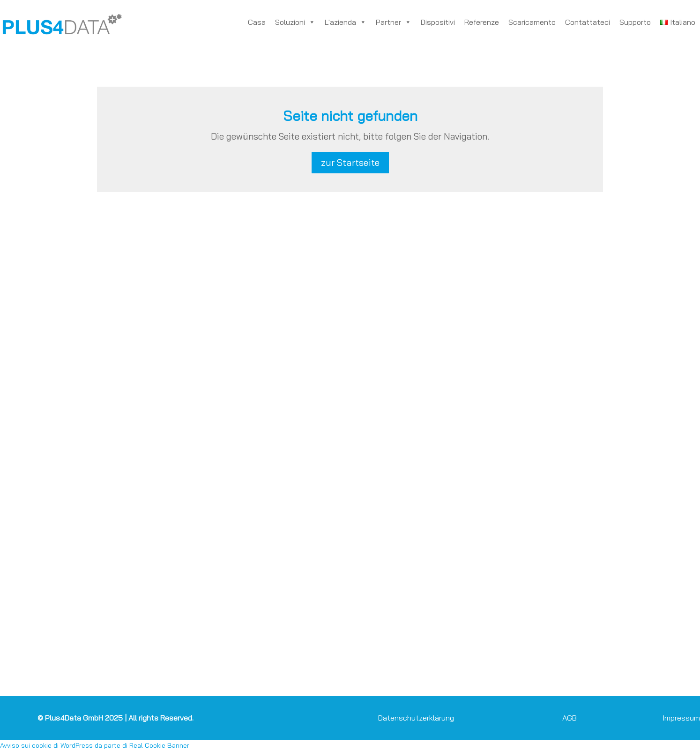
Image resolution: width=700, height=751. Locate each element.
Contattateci (588, 22)
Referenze (482, 22)
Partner (394, 22)
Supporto (635, 22)
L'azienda (346, 22)
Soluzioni (295, 22)
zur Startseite (350, 162)
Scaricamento (532, 22)
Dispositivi (438, 22)
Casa (257, 22)
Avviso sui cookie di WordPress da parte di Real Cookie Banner (95, 745)
